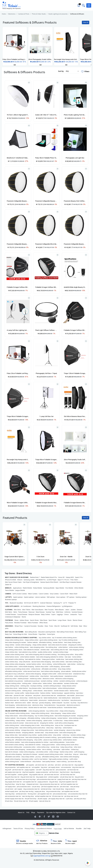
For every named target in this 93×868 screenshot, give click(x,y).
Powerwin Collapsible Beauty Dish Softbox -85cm (75, 244)
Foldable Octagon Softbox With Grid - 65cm (75, 330)
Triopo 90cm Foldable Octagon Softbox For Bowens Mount (18, 416)
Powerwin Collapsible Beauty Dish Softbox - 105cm (18, 244)
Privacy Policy (30, 828)
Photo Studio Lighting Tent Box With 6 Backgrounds (75, 115)
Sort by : (61, 71)
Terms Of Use (18, 828)
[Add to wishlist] (24, 525)
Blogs (33, 812)
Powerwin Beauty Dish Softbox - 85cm (75, 201)
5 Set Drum (40, 557)
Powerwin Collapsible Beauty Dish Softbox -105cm (18, 201)
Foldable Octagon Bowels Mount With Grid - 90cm (46, 503)
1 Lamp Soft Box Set (46, 416)
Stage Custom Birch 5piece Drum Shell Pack (15, 557)
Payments (41, 812)
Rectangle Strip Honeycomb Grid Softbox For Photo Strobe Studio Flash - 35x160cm (18, 459)
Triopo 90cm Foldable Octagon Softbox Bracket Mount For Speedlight (46, 459)
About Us (21, 812)
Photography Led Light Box (75, 158)
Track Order (58, 829)
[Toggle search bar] (83, 5)
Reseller (79, 828)
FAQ (28, 812)
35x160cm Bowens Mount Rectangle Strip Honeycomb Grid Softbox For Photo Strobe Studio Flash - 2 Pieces (75, 416)
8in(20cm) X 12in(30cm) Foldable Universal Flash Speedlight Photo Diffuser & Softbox (18, 158)
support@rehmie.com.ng (42, 856)
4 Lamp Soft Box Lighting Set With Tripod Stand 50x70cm (18, 330)
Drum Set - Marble (66, 557)
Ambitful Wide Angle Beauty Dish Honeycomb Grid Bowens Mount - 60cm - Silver (75, 287)
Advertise (42, 842)
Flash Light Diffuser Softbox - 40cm (46, 330)
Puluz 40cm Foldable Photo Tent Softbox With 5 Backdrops (46, 158)
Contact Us (71, 812)
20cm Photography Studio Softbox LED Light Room (75, 459)
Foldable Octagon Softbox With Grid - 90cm (46, 287)
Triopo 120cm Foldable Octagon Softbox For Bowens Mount (75, 373)
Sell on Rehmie (69, 828)
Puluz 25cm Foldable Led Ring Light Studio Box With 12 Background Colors (18, 373)
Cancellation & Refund (44, 828)
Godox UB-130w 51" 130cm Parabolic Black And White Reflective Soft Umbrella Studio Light (46, 115)
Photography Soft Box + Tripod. (46, 373)
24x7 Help (87, 828)
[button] (89, 5)
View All (86, 22)
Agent (71, 842)
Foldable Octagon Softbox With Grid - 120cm (18, 287)
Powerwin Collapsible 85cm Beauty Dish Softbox (46, 244)
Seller (56, 842)
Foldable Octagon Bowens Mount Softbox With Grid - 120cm (75, 503)
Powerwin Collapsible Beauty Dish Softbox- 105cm (46, 201)
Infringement (7, 828)
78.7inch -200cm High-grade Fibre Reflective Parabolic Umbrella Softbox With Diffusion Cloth (18, 115)
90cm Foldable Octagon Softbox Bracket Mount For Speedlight (18, 503)
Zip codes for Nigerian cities (56, 812)
